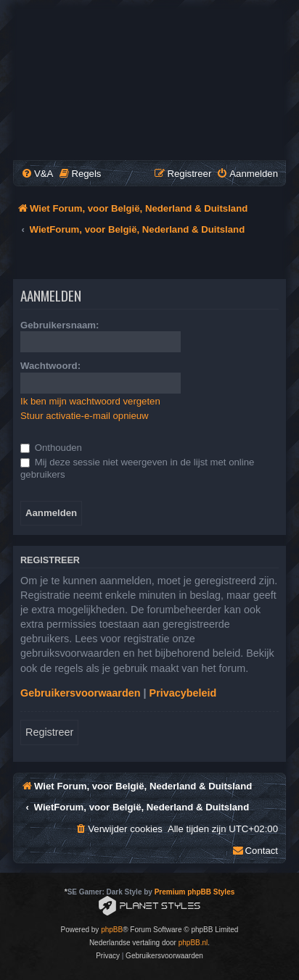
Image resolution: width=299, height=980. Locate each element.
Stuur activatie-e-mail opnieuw (85, 416)
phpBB (112, 930)
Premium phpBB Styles (195, 892)
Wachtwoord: (50, 366)
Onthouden (51, 448)
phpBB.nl (193, 943)
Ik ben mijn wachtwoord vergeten (90, 401)
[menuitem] (37, 174)
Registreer (49, 732)
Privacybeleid (183, 693)
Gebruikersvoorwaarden (81, 693)
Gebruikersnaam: (60, 325)
